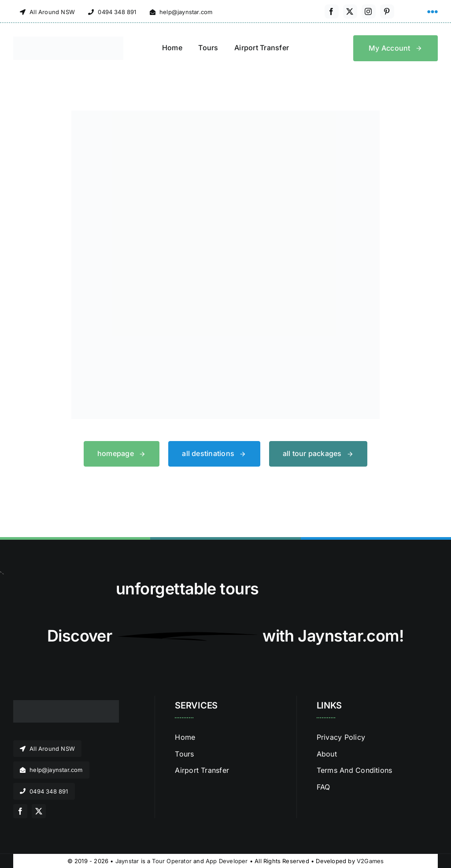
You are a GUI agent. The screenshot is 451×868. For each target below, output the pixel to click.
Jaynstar (127, 861)
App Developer (227, 861)
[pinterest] (387, 11)
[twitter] (350, 11)
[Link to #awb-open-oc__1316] (433, 12)
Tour (158, 861)
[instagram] (369, 11)
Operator (179, 861)
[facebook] (332, 11)
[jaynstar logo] (68, 40)
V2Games (370, 861)
